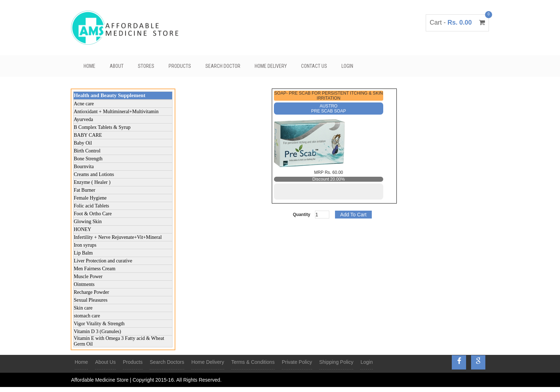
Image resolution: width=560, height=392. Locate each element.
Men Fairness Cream (94, 269)
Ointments (84, 284)
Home (89, 66)
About (117, 66)
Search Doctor (223, 66)
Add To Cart (354, 215)
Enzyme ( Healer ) (92, 182)
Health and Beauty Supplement (109, 95)
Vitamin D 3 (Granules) (97, 331)
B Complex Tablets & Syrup (102, 127)
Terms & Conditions (253, 362)
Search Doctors (167, 362)
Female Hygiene (90, 198)
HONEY (82, 229)
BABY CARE (88, 135)
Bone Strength (88, 159)
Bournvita (84, 167)
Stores (146, 66)
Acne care (84, 104)
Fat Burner (84, 190)
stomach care (87, 316)
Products (180, 66)
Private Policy (297, 362)
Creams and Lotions (94, 174)
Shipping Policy (336, 362)
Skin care (83, 308)
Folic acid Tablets (91, 206)
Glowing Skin (87, 222)
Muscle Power (88, 277)
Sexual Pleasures (90, 300)
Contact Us (314, 66)
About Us (105, 362)
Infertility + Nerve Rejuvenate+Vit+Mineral (117, 237)
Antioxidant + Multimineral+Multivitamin (116, 112)
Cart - (457, 22)
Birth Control (87, 151)
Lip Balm (83, 253)
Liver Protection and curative (103, 261)
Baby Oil (83, 143)
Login (347, 66)
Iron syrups (85, 245)
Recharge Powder (91, 292)
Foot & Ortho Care (92, 214)
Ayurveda (83, 119)
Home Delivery (271, 66)
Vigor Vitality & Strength (99, 324)
